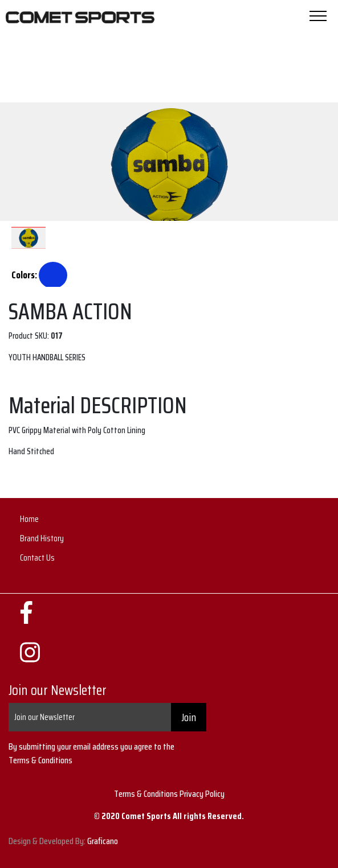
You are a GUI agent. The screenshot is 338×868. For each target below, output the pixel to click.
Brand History (42, 538)
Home (29, 519)
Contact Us (37, 558)
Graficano (103, 841)
